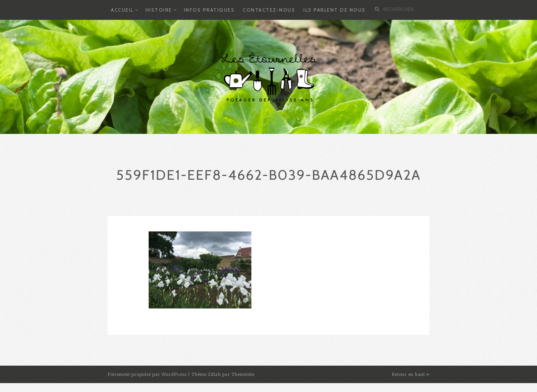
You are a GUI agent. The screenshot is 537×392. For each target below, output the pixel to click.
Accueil (122, 10)
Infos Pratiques (209, 10)
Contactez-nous (269, 10)
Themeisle (243, 374)
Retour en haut (411, 374)
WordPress (174, 374)
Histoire (159, 10)
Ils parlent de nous (335, 10)
